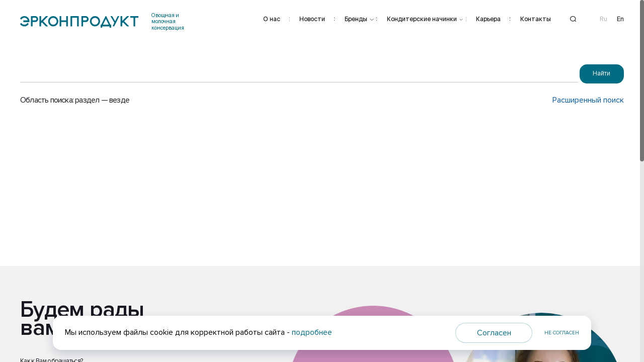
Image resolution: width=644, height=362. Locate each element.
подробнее (312, 332)
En (620, 19)
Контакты (536, 19)
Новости (312, 19)
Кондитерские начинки (422, 19)
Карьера (488, 19)
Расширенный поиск (588, 100)
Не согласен (562, 333)
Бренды (356, 19)
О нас (272, 19)
